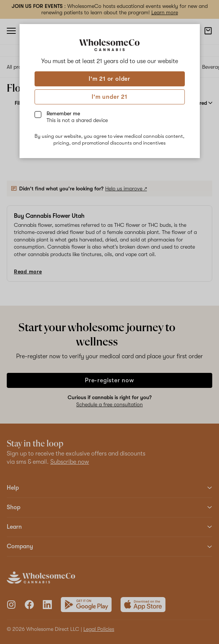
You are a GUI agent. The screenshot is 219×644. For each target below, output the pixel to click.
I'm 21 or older (109, 79)
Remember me (77, 117)
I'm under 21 (109, 97)
